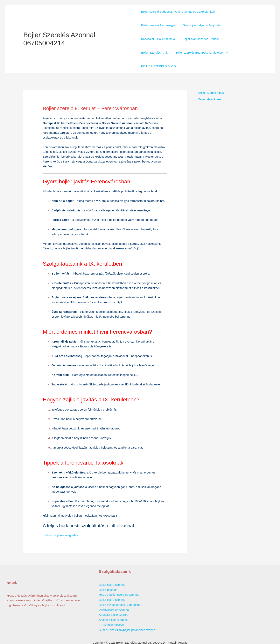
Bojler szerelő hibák (211, 79)
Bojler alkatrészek (210, 86)
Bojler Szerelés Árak (240, 39)
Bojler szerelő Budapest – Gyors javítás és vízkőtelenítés (178, 12)
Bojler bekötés (108, 576)
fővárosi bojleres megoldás (60, 521)
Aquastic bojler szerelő (113, 599)
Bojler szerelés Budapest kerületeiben (166, 53)
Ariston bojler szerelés (113, 604)
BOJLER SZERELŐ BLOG (217, 53)
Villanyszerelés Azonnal (114, 595)
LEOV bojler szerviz (112, 609)
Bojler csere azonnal (112, 571)
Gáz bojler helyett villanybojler (200, 25)
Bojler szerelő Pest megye (158, 25)
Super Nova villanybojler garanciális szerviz (127, 614)
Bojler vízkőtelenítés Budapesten (120, 590)
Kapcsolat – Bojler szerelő (158, 39)
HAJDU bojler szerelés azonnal (119, 580)
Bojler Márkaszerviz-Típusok (199, 39)
